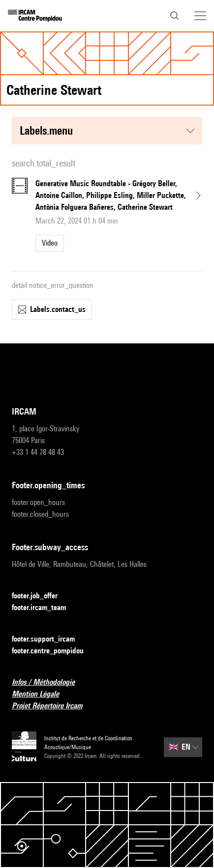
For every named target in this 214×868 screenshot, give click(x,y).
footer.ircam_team (45, 608)
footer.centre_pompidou (54, 651)
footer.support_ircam (49, 639)
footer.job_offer (41, 596)
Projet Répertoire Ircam (53, 706)
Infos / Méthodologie (49, 683)
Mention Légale (41, 694)
